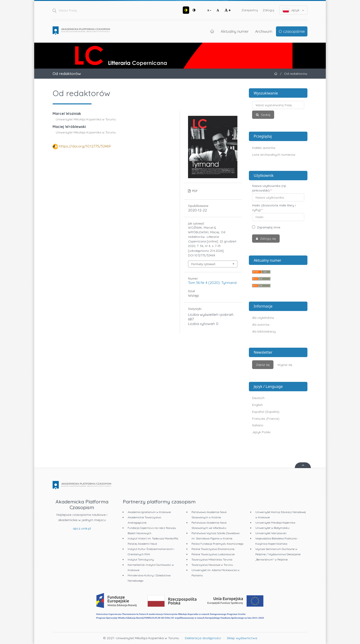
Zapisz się (263, 365)
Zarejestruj (250, 10)
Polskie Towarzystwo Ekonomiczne (213, 549)
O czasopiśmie (292, 31)
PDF (194, 191)
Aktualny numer (235, 31)
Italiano (258, 425)
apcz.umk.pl (82, 528)
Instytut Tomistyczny (141, 559)
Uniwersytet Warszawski (271, 533)
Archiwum (264, 31)
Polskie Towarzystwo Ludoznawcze (213, 554)
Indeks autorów (264, 148)
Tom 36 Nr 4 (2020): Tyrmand (212, 283)
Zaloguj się (267, 239)
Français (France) (266, 419)
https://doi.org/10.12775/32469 (85, 146)
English (257, 405)
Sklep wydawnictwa (242, 638)
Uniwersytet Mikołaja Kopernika (275, 523)
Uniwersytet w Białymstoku (272, 528)
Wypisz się (285, 365)
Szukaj (265, 115)
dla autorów (261, 325)
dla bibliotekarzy (264, 331)
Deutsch (258, 398)
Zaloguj (269, 10)
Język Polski (261, 432)
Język (294, 10)
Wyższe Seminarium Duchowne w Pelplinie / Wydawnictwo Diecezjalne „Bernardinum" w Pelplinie (278, 554)
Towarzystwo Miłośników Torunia (212, 559)
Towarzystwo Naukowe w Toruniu (212, 565)
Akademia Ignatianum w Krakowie (149, 512)
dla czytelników (263, 318)
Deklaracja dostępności (203, 638)
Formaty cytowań (203, 264)
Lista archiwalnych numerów (274, 155)
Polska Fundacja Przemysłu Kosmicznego (217, 544)
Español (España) (266, 412)
